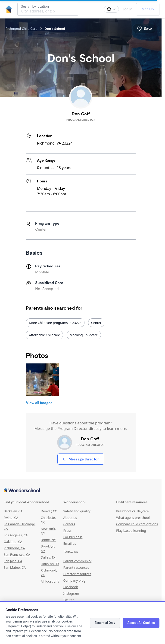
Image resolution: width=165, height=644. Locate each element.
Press (67, 531)
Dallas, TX (48, 557)
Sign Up (148, 9)
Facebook (71, 587)
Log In (127, 9)
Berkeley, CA (13, 511)
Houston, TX (50, 564)
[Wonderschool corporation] (81, 490)
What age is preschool (133, 518)
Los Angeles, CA (16, 535)
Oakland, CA (13, 542)
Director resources (77, 574)
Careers (69, 524)
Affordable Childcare (44, 335)
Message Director (81, 459)
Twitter (69, 600)
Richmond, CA (14, 548)
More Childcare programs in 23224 (55, 323)
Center (96, 323)
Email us (70, 543)
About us (70, 518)
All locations (50, 581)
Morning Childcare (84, 335)
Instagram (71, 593)
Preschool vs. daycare (132, 511)
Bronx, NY (48, 540)
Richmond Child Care (21, 29)
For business (73, 537)
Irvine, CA (11, 518)
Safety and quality (77, 511)
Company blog (75, 580)
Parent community (78, 561)
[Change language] (111, 9)
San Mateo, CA (15, 567)
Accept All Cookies (141, 623)
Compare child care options (137, 524)
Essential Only (105, 623)
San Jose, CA (13, 561)
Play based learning (131, 531)
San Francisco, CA (17, 555)
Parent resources (76, 567)
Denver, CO (49, 511)
